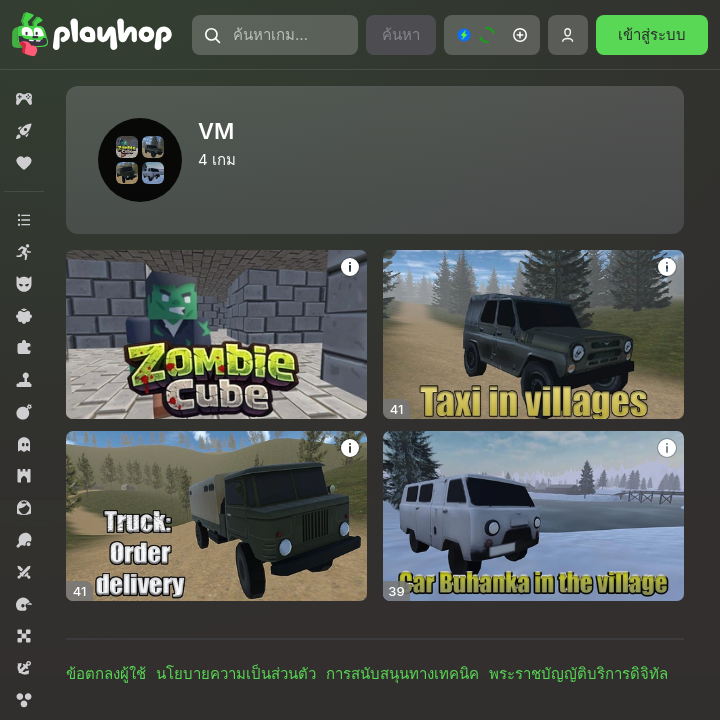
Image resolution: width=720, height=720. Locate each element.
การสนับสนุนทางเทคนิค (402, 673)
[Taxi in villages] (533, 334)
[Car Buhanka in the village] (533, 515)
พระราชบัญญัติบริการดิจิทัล (578, 673)
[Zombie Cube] (216, 334)
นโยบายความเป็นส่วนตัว (236, 673)
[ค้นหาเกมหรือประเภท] (275, 35)
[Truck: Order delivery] (216, 515)
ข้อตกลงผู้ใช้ (106, 673)
